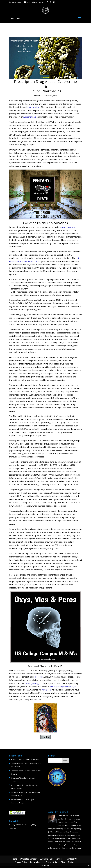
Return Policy (36, 862)
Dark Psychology (32, 683)
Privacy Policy (21, 862)
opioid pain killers (69, 227)
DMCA (71, 862)
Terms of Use (52, 862)
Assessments (47, 859)
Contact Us (72, 859)
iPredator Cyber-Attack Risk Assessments (26, 759)
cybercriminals (30, 117)
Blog (63, 862)
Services (60, 859)
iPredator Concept (29, 859)
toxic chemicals (34, 107)
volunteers (47, 690)
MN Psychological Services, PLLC (64, 687)
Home (14, 859)
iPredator (39, 677)
